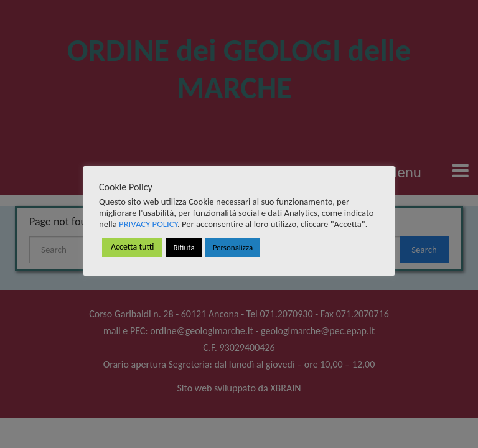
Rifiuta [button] (184, 247)
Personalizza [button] (233, 247)
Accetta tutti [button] (132, 247)
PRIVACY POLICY (148, 224)
